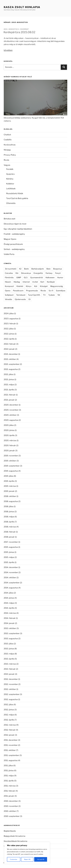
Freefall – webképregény (14, 234)
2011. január (9, 796)
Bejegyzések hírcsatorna (15, 836)
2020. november (11, 410)
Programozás (32, 291)
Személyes (61, 291)
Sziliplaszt (9, 295)
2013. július (9, 644)
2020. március (10, 440)
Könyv (29, 286)
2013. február (10, 669)
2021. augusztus (11, 369)
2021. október (10, 359)
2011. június (9, 770)
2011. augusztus (11, 760)
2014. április (9, 608)
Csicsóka (9, 273)
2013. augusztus (11, 639)
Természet (21, 295)
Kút (36, 286)
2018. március (10, 527)
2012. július (8, 704)
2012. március (10, 725)
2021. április (9, 390)
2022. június (9, 334)
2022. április (9, 339)
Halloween (50, 278)
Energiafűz (38, 273)
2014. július (9, 593)
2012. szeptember (12, 694)
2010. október (10, 811)
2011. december (11, 740)
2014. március (10, 613)
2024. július (9, 313)
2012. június (9, 710)
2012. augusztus (11, 699)
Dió (17, 273)
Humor (60, 278)
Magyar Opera (10, 239)
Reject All (27, 859)
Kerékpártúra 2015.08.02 (19, 32)
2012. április (9, 720)
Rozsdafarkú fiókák (15, 193)
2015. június (9, 552)
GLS (26, 278)
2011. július (8, 765)
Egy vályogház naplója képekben (18, 229)
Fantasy (49, 273)
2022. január (9, 349)
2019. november (11, 456)
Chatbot (7, 135)
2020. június (9, 430)
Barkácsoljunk (38, 269)
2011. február (9, 791)
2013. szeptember (12, 633)
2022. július (9, 329)
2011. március (10, 786)
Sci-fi (51, 291)
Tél (59, 295)
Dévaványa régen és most (15, 224)
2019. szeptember (12, 466)
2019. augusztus (11, 471)
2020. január (9, 451)
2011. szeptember (11, 755)
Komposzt (9, 286)
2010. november (11, 806)
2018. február (10, 532)
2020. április (9, 435)
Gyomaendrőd (37, 278)
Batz (48, 269)
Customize (14, 859)
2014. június (9, 598)
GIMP (19, 278)
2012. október (10, 689)
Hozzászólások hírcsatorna (15, 841)
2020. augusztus (11, 420)
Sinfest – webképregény (14, 249)
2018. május (9, 517)
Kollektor (10, 184)
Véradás (8, 299)
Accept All (41, 859)
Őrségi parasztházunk (13, 244)
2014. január (9, 623)
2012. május (9, 715)
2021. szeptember (12, 364)
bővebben (8, 50)
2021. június (9, 379)
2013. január (9, 674)
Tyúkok (52, 295)
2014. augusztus (11, 588)
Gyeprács (10, 174)
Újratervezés (20, 299)
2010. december (11, 801)
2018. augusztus (11, 501)
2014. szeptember (12, 583)
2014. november (11, 572)
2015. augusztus (11, 547)
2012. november (11, 684)
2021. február (10, 395)
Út (30, 299)
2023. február (10, 324)
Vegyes (7, 165)
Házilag (17, 282)
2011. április (9, 781)
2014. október (10, 578)
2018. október (10, 496)
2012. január (9, 735)
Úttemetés (11, 203)
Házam (8, 282)
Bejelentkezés (10, 831)
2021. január (9, 400)
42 (20, 269)
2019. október (10, 461)
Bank (26, 269)
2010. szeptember (12, 816)
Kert (42, 282)
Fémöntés (9, 278)
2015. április (9, 562)
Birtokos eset (10, 219)
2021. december (11, 354)
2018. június (9, 512)
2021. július (8, 374)
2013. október (10, 628)
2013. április (9, 659)
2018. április (9, 522)
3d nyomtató (11, 269)
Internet (26, 282)
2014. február (10, 618)
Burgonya (58, 269)
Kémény (10, 179)
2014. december (11, 567)
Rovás (6, 160)
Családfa (8, 140)
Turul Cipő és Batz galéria (17, 198)
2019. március (10, 486)
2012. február (10, 730)
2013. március (10, 664)
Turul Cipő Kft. (34, 295)
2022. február (10, 344)
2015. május (9, 557)
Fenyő (58, 273)
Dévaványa (26, 273)
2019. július (9, 476)
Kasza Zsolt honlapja (22, 7)
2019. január (9, 491)
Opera (8, 291)
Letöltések (11, 189)
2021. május (9, 385)
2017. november (11, 542)
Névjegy (7, 150)
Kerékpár (51, 282)
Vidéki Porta (9, 254)
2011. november (11, 745)
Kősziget (44, 286)
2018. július (9, 506)
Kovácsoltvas (10, 145)
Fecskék (10, 169)
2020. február (10, 445)
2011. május (9, 776)
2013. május (9, 654)
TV (44, 295)
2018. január (9, 537)
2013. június (9, 649)
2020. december (11, 405)
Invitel (35, 282)
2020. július (9, 425)
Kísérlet (20, 286)
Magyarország (57, 286)
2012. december (11, 679)
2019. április (9, 481)
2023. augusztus (11, 319)
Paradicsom (18, 291)
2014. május (9, 603)
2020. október (10, 415)
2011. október (10, 750)
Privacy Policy (10, 155)
